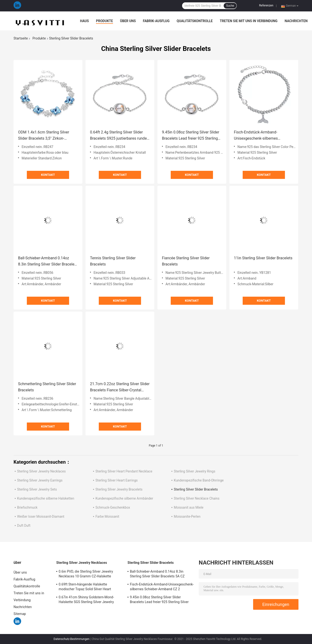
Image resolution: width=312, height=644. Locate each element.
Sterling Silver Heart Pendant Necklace (124, 471)
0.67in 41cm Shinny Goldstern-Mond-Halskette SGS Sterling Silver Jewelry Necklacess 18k (86, 600)
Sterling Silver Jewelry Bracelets (119, 489)
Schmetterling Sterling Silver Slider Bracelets (47, 387)
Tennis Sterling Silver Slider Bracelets (113, 261)
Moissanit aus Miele (189, 507)
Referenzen (266, 5)
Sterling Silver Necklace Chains (197, 498)
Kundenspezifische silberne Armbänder (124, 498)
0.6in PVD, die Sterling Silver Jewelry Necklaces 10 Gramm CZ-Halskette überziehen (86, 575)
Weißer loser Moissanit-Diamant (41, 516)
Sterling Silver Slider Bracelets (196, 489)
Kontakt (48, 175)
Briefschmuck (27, 507)
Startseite (21, 38)
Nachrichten (296, 21)
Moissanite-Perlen (187, 516)
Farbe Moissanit (107, 516)
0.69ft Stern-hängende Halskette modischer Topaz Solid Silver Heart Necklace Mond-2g (85, 587)
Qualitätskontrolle (195, 21)
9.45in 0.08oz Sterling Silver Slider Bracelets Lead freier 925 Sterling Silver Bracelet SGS (191, 136)
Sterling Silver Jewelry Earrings (40, 480)
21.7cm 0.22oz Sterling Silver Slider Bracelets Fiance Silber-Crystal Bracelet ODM (120, 387)
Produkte (104, 21)
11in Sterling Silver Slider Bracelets (263, 258)
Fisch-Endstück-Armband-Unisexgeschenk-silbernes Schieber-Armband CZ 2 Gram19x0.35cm (256, 136)
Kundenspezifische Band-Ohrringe (199, 480)
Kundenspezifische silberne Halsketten (46, 498)
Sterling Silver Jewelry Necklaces (41, 471)
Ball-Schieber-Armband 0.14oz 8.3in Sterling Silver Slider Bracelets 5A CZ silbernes (48, 262)
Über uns (128, 21)
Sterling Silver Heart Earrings (117, 480)
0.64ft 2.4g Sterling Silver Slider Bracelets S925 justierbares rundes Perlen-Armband (119, 136)
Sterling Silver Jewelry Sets (37, 489)
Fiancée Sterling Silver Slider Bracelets (186, 261)
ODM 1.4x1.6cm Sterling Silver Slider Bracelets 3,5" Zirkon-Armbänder (44, 136)
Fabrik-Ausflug (156, 21)
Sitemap (20, 614)
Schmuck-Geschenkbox (113, 507)
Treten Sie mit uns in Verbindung (249, 21)
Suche (230, 6)
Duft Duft (24, 526)
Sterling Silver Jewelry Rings (195, 471)
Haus (84, 21)
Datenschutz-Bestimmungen (72, 639)
